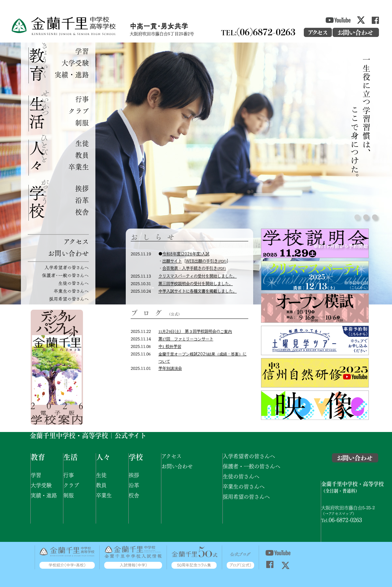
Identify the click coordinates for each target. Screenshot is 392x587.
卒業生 (79, 167)
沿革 (82, 200)
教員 (82, 155)
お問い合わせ (68, 253)
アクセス (76, 241)
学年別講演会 (170, 368)
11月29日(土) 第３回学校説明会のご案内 (195, 331)
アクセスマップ (340, 513)
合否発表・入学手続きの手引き (194, 268)
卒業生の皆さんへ (71, 291)
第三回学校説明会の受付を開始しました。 (196, 284)
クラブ (79, 111)
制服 (82, 122)
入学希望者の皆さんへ (67, 267)
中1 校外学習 (170, 346)
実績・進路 (72, 74)
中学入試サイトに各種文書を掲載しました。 (198, 291)
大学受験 (75, 63)
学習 (82, 51)
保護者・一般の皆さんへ (65, 275)
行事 (82, 99)
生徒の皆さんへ (73, 283)
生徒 (82, 143)
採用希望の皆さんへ (69, 299)
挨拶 (82, 188)
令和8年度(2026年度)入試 (186, 254)
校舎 (82, 212)
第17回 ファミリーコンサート (186, 339)
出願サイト (172, 261)
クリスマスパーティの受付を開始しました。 (198, 276)
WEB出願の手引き (206, 261)
